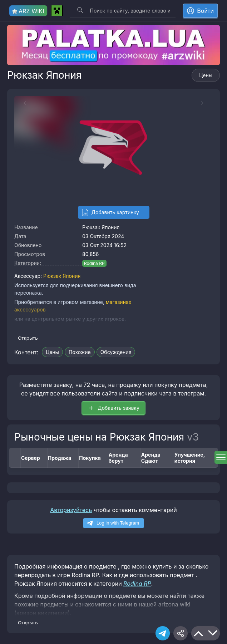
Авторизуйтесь (71, 510)
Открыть (28, 338)
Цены (206, 75)
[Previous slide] (21, 103)
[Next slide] (206, 103)
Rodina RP (94, 263)
